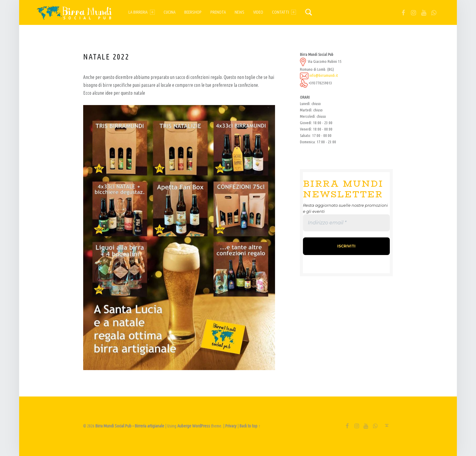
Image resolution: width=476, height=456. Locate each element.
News (240, 12)
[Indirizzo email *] (346, 223)
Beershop (193, 12)
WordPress (201, 426)
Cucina (170, 12)
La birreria (141, 12)
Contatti (284, 12)
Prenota (218, 12)
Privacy (231, 426)
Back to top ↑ (250, 426)
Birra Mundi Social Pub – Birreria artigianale (130, 426)
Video (258, 12)
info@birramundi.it (324, 75)
